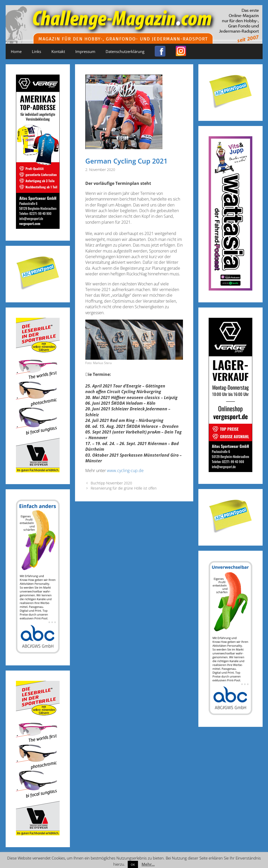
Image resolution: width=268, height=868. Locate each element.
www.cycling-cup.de (125, 471)
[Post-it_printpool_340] (38, 289)
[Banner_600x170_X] (230, 289)
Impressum (85, 51)
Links (36, 51)
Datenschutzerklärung (125, 51)
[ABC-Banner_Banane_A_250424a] (230, 713)
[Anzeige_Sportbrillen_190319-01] (38, 471)
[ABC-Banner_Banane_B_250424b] (38, 652)
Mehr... (148, 864)
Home (16, 51)
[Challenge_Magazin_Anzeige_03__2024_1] (230, 470)
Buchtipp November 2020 (111, 483)
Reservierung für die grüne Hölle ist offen (124, 488)
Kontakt (58, 51)
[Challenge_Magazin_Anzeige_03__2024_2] (38, 227)
